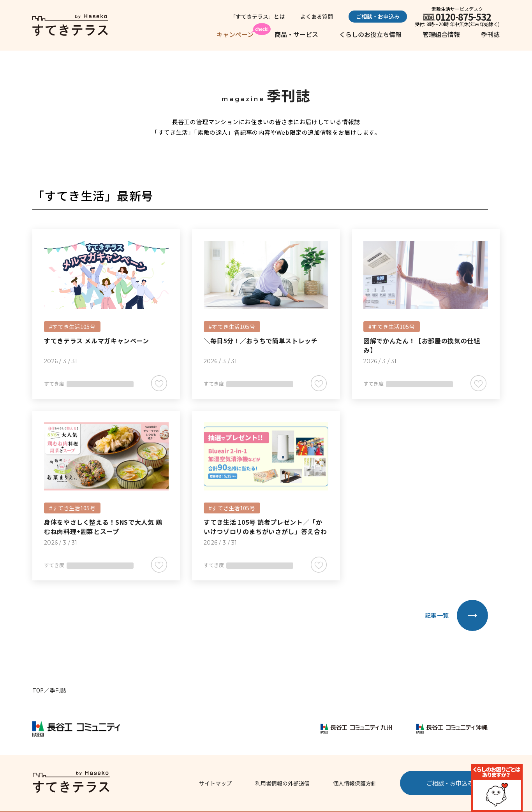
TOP (38, 690)
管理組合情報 (441, 34)
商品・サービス (296, 34)
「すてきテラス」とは (257, 16)
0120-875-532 (463, 17)
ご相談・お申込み (378, 16)
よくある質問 (317, 16)
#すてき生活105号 (72, 327)
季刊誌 (490, 34)
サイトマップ (215, 783)
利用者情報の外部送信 (282, 783)
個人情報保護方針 (355, 783)
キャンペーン (235, 34)
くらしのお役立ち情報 (370, 34)
